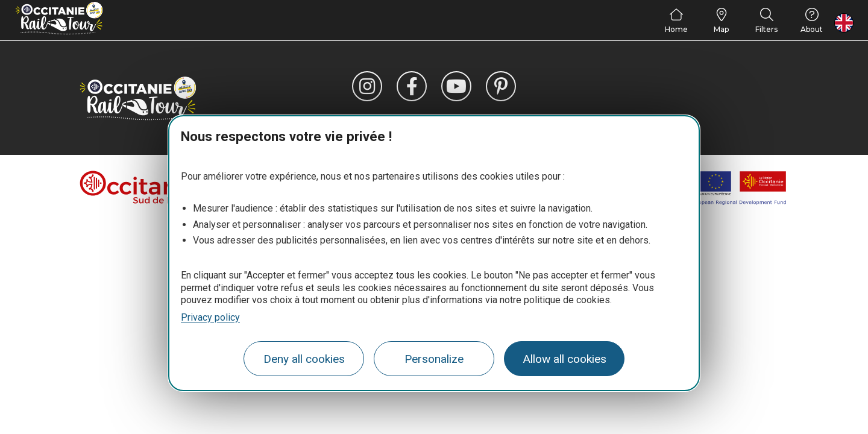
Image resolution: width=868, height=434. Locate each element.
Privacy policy (210, 317)
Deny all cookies (304, 359)
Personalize (434, 359)
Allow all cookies (565, 359)
